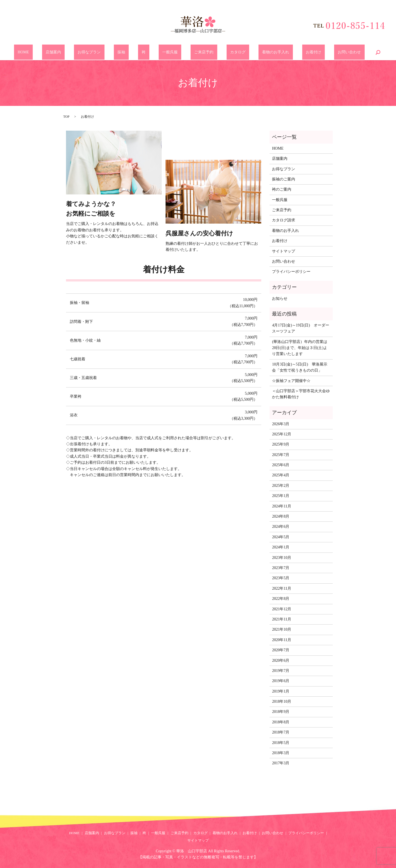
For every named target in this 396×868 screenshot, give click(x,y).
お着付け (284, 52)
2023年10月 (282, 558)
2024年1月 (281, 547)
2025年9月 (281, 444)
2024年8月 (281, 516)
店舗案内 (83, 52)
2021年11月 (281, 619)
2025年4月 (281, 475)
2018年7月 (281, 732)
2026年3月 (281, 424)
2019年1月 (281, 691)
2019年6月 (281, 681)
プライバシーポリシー (291, 272)
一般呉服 (170, 52)
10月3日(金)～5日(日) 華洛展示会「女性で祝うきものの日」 (300, 367)
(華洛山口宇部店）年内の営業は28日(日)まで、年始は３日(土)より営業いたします (300, 348)
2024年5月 (281, 537)
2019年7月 (281, 671)
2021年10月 (282, 629)
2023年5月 (281, 578)
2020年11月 (281, 640)
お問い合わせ (312, 52)
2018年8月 (281, 722)
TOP (66, 117)
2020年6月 (281, 660)
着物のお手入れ (254, 52)
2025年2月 (281, 486)
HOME (60, 52)
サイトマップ (284, 251)
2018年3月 (281, 753)
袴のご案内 (282, 189)
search (337, 52)
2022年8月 (281, 599)
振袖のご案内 (284, 179)
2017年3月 (281, 763)
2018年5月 (281, 743)
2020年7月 (281, 650)
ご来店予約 (196, 52)
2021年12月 (282, 609)
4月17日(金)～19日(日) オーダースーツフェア (301, 328)
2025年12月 (282, 434)
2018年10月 (282, 701)
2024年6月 (281, 527)
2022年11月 (281, 588)
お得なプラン (111, 52)
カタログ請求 (284, 220)
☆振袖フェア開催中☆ (291, 381)
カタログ (223, 52)
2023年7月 (281, 568)
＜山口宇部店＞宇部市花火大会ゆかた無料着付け (301, 394)
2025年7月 (281, 455)
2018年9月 (281, 712)
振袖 (136, 52)
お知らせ (280, 299)
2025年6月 (281, 465)
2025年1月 (281, 496)
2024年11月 (281, 506)
